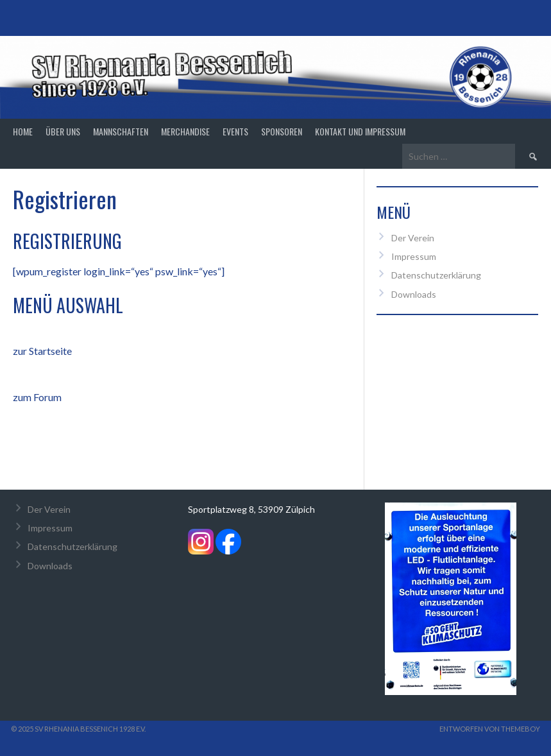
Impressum (414, 256)
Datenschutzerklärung (436, 275)
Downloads (414, 294)
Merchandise (185, 131)
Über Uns (63, 131)
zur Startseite (42, 351)
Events (235, 131)
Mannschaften (121, 131)
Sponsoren (282, 131)
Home (23, 131)
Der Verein (413, 238)
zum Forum (37, 397)
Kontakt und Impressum (360, 131)
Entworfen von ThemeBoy (490, 729)
